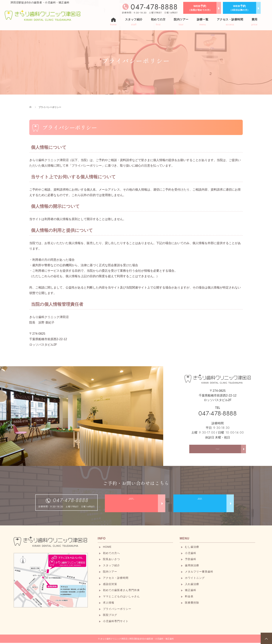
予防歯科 (191, 560)
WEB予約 (200, 8)
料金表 (189, 598)
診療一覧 (203, 22)
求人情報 (109, 604)
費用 (254, 22)
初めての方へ (111, 554)
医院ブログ (110, 616)
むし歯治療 (192, 548)
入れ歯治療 (192, 585)
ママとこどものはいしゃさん (121, 598)
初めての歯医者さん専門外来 (121, 591)
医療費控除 (192, 604)
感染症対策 (110, 585)
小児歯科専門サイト (116, 622)
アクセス (218, 450)
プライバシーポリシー (117, 610)
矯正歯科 (191, 591)
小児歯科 (191, 554)
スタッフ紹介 (134, 22)
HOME (107, 548)
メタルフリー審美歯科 (199, 573)
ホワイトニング (195, 579)
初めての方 (158, 22)
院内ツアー (181, 22)
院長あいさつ (111, 560)
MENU (184, 540)
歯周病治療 (192, 567)
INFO (102, 540)
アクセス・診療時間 (230, 22)
